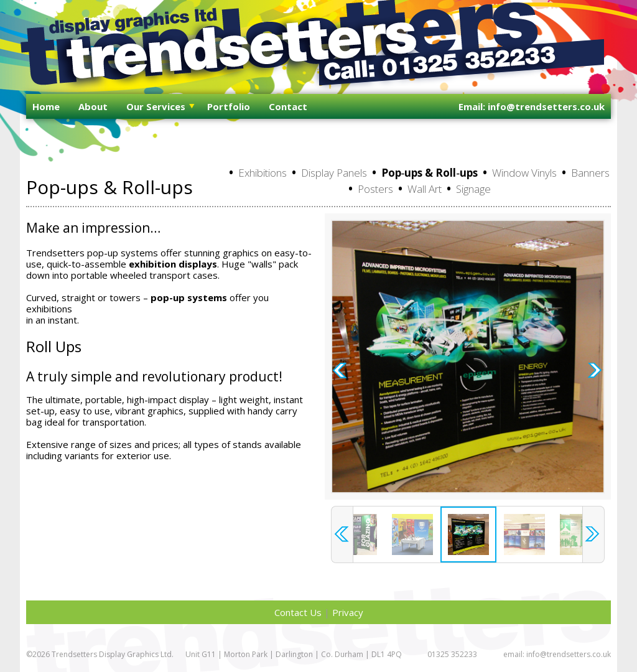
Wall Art (425, 189)
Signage (473, 189)
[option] (468, 357)
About (93, 106)
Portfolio (229, 106)
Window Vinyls (524, 173)
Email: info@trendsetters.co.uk (532, 106)
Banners (590, 173)
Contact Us (298, 612)
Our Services (156, 106)
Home (46, 106)
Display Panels (334, 173)
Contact (288, 106)
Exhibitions (263, 173)
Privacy (348, 612)
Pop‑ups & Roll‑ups (430, 173)
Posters (375, 189)
